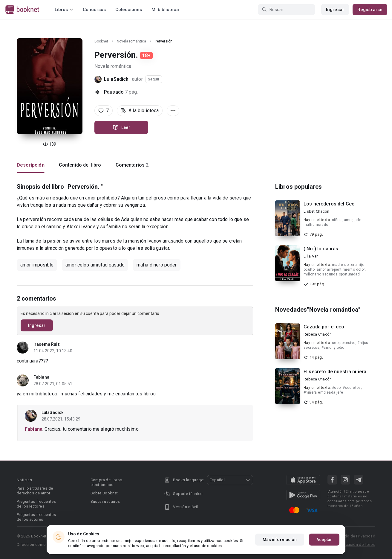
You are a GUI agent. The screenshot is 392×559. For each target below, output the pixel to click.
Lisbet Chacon (316, 211)
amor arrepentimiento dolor (341, 269)
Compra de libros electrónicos (106, 482)
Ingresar (335, 10)
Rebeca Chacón (318, 334)
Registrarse (370, 10)
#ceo (336, 388)
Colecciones (129, 10)
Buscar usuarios (105, 501)
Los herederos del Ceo (329, 204)
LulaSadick (116, 79)
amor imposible (37, 265)
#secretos (352, 388)
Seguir (154, 79)
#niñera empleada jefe (323, 392)
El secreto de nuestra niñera (335, 372)
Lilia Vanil (312, 256)
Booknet (101, 41)
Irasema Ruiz (47, 344)
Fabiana (41, 377)
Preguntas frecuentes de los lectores (36, 504)
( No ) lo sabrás (321, 249)
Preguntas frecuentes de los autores (36, 517)
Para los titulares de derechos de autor (35, 491)
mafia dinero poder (157, 265)
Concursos (94, 10)
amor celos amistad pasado (95, 265)
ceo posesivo (344, 343)
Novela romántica (131, 41)
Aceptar (324, 540)
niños (337, 220)
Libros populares (298, 187)
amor (348, 220)
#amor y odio (333, 348)
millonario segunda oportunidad (332, 274)
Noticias (24, 480)
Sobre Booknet (104, 493)
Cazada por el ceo (324, 327)
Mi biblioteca (165, 10)
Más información (280, 540)
